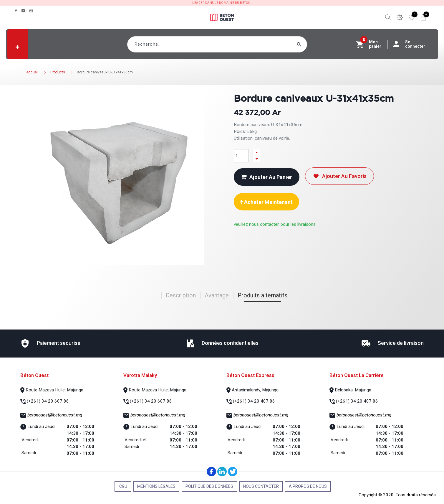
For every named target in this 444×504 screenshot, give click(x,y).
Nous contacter (261, 486)
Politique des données (209, 486)
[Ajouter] (256, 153)
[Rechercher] (310, 44)
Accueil (32, 72)
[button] (18, 47)
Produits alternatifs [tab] (262, 295)
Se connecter (412, 44)
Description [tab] (181, 295)
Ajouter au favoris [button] (339, 176)
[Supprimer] (256, 159)
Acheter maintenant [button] (266, 202)
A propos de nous (308, 486)
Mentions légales (156, 486)
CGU (123, 486)
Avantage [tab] (217, 295)
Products (58, 72)
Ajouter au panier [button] (267, 177)
